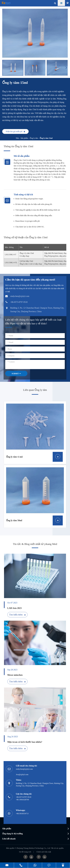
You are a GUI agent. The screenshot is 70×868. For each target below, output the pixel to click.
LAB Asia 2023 (15, 608)
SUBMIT (16, 374)
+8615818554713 (22, 814)
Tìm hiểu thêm (17, 615)
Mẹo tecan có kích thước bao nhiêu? (25, 742)
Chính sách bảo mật (44, 852)
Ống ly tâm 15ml (46, 138)
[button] (67, 68)
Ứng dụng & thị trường (12, 834)
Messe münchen (15, 675)
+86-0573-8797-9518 (24, 797)
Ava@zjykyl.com (22, 774)
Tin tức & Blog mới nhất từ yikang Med (35, 544)
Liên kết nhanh (9, 839)
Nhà (17, 138)
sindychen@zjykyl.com (24, 769)
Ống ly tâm (34, 138)
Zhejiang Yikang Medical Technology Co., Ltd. (33, 848)
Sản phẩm (24, 138)
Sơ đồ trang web (25, 852)
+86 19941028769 (22, 800)
